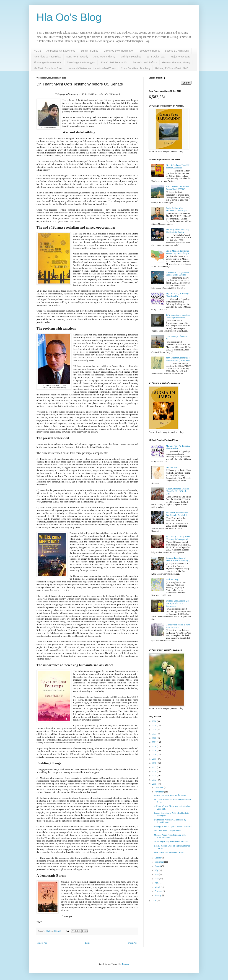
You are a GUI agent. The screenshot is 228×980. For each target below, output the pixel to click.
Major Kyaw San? (180, 57)
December (159, 787)
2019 (155, 751)
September (159, 862)
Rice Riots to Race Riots (47, 57)
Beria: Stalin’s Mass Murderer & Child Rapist (177, 209)
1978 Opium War (156, 57)
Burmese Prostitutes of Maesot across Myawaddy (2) (179, 559)
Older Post (133, 943)
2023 (155, 734)
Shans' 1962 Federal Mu (114, 62)
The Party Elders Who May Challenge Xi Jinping (178, 231)
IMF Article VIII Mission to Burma (169, 853)
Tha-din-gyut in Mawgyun (81, 62)
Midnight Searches (131, 57)
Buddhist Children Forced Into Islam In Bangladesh (177, 514)
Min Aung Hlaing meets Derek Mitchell (171, 842)
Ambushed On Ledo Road (61, 51)
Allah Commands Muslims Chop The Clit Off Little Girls (178, 491)
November (159, 792)
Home (88, 943)
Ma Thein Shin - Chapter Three (168, 831)
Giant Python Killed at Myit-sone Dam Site (178, 626)
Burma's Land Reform (145, 62)
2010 (155, 901)
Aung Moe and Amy (104, 57)
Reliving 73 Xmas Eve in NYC (172, 68)
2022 (155, 738)
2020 (155, 746)
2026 (155, 721)
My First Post (172, 467)
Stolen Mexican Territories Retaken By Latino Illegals (178, 252)
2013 (155, 776)
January (158, 895)
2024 (155, 730)
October (158, 858)
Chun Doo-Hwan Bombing (135, 68)
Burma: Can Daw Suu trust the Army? (170, 795)
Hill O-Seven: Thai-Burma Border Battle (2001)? (177, 188)
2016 (155, 763)
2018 (155, 755)
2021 (155, 742)
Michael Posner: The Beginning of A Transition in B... (170, 836)
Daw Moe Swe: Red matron (119, 51)
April (157, 883)
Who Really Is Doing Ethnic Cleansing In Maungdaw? (178, 538)
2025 (155, 726)
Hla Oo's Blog (69, 17)
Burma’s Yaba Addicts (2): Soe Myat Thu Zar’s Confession (177, 603)
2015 (155, 767)
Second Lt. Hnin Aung (177, 51)
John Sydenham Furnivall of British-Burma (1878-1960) (178, 359)
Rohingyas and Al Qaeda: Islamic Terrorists (173, 827)
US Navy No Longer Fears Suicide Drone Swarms (178, 274)
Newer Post (42, 943)
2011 (155, 784)
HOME (37, 51)
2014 (155, 771)
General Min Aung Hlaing (176, 62)
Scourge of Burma (150, 51)
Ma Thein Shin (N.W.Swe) (48, 68)
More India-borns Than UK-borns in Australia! (178, 166)
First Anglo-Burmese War (48, 62)
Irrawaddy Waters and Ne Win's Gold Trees (92, 68)
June (157, 874)
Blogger (126, 964)
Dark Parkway (172, 579)
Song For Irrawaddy (77, 57)
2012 (155, 780)
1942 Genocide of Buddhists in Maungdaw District (178, 316)
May (157, 879)
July (157, 870)
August (158, 866)
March (158, 887)
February (159, 891)
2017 (155, 759)
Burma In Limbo (90, 51)
